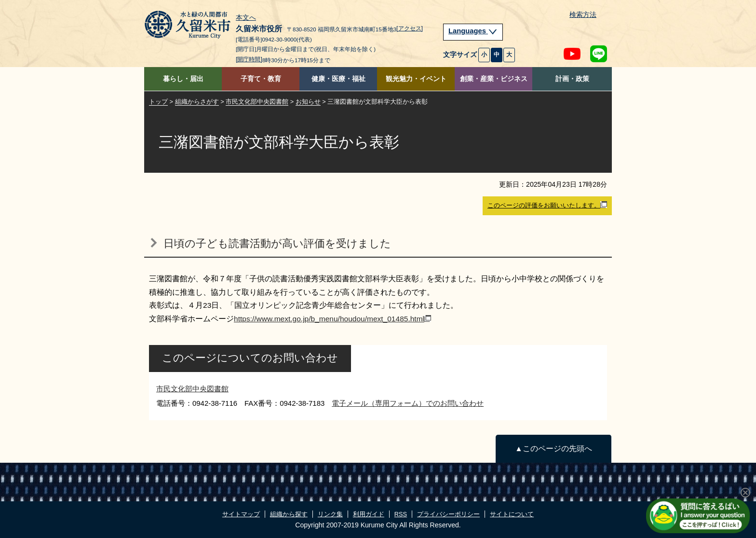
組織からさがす (197, 102)
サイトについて (512, 514)
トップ (158, 102)
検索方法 (583, 15)
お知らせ (308, 102)
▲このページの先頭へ (553, 448)
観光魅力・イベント (416, 79)
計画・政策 (572, 79)
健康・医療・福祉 (338, 79)
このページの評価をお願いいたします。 (547, 205)
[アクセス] (410, 28)
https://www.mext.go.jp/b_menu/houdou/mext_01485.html (332, 319)
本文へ (246, 18)
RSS (401, 514)
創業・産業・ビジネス (494, 79)
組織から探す (289, 514)
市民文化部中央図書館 (257, 102)
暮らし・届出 (183, 79)
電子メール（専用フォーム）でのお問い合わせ (408, 403)
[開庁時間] (249, 59)
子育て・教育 (261, 79)
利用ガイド (369, 514)
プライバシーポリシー (448, 514)
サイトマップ (241, 514)
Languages (473, 31)
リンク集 (330, 514)
